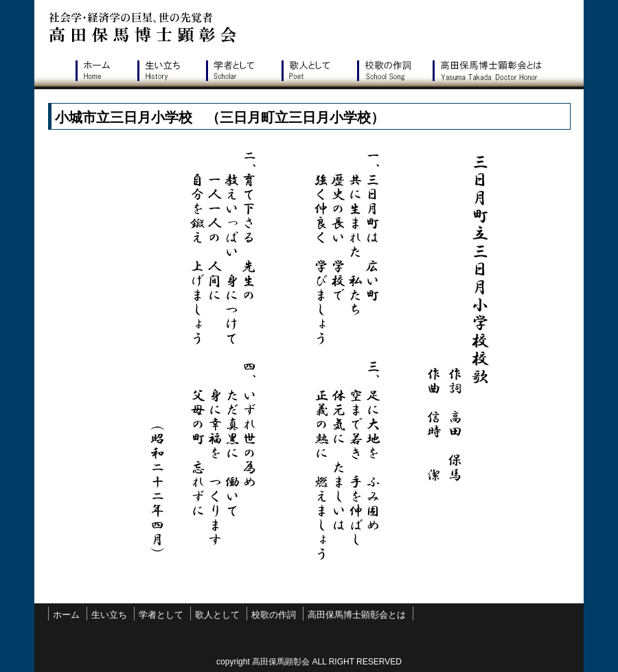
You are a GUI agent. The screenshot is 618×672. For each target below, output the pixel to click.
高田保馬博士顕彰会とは (491, 71)
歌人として (312, 71)
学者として (237, 71)
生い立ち (165, 71)
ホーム (100, 71)
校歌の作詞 (388, 71)
